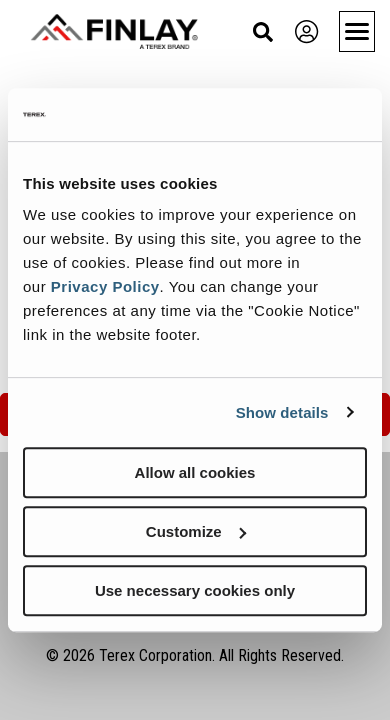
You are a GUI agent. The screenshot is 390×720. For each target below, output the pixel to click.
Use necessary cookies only (195, 590)
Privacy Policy (105, 286)
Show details (282, 412)
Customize (196, 531)
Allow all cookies (195, 472)
